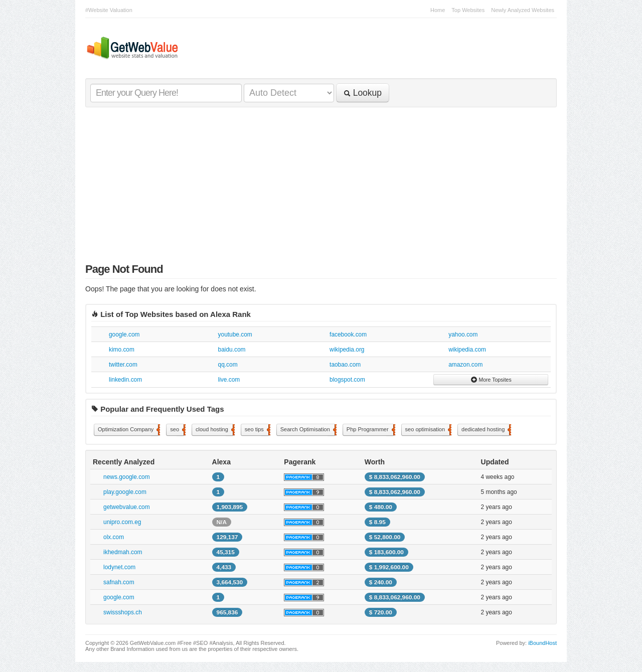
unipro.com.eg (122, 522)
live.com (229, 380)
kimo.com (122, 350)
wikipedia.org (347, 350)
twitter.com (123, 365)
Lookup (363, 93)
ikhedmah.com (123, 552)
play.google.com (125, 492)
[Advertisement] (321, 188)
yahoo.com (463, 334)
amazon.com (465, 365)
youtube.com (235, 334)
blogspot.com (347, 380)
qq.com (228, 365)
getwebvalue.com (127, 507)
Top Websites (468, 10)
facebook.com (348, 334)
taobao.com (345, 365)
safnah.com (119, 582)
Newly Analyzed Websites (523, 10)
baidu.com (232, 350)
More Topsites (491, 380)
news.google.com (127, 477)
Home (438, 10)
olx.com (114, 537)
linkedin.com (125, 380)
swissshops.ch (123, 612)
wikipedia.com (467, 350)
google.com (124, 334)
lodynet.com (119, 567)
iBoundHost (542, 643)
